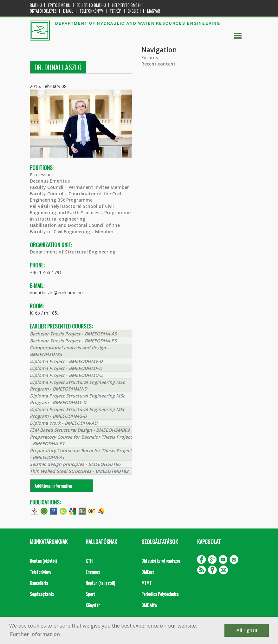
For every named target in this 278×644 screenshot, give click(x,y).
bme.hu (36, 5)
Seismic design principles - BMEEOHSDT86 (75, 464)
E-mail (68, 11)
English (134, 11)
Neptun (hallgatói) (100, 583)
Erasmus (93, 572)
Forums (150, 57)
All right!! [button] (247, 630)
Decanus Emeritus (50, 181)
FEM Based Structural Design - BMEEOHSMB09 (80, 430)
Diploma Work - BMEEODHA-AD (64, 423)
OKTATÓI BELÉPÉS (43, 11)
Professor (40, 175)
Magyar (154, 11)
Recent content (158, 64)
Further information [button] (35, 634)
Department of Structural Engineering (73, 252)
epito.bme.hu (59, 5)
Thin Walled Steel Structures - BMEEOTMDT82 (79, 471)
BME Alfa (149, 605)
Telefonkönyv (91, 11)
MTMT (146, 583)
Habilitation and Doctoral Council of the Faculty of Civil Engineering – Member (75, 228)
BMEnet (148, 572)
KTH (89, 561)
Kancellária (39, 583)
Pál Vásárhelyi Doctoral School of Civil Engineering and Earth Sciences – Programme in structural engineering (80, 213)
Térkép (116, 11)
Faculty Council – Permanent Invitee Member (79, 187)
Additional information (53, 486)
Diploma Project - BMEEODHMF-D (66, 368)
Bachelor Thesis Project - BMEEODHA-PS (73, 341)
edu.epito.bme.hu (91, 5)
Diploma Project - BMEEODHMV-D (66, 361)
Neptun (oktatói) (43, 561)
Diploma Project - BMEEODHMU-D (66, 375)
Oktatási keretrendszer (161, 561)
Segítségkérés (42, 594)
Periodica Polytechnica (160, 594)
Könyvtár (93, 605)
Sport (90, 594)
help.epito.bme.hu (127, 5)
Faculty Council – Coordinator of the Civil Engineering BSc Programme (75, 197)
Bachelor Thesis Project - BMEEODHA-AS (73, 334)
